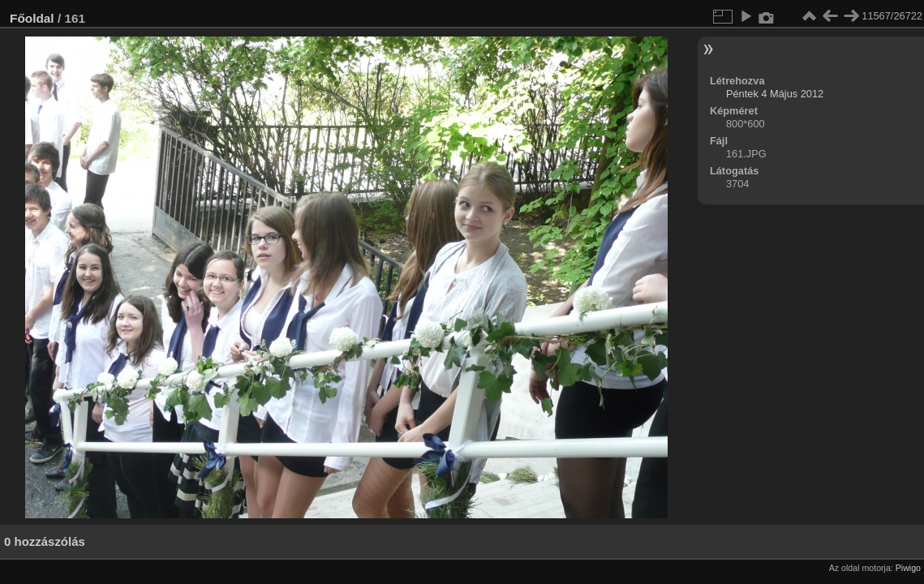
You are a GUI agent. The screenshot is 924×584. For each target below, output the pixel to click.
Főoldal (32, 18)
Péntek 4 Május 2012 (775, 94)
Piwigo (908, 568)
